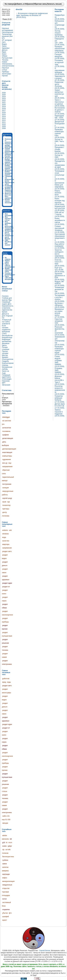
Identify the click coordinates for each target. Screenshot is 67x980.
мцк (10, 463)
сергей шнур (7, 498)
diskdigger (6, 417)
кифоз (5, 878)
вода (4, 537)
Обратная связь (40, 4)
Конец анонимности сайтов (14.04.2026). (60, 221)
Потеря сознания (6, 348)
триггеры (6, 509)
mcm (10, 843)
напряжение (7, 548)
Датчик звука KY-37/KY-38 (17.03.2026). (60, 406)
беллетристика (8, 857)
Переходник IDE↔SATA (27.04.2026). (60, 118)
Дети (9, 304)
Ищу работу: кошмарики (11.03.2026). (60, 246)
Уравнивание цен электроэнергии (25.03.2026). (60, 341)
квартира (6, 544)
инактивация (7, 452)
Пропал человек (5, 352)
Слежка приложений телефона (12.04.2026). (60, 229)
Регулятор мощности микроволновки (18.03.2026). (60, 390)
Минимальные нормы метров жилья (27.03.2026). (60, 313)
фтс (10, 913)
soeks (4, 846)
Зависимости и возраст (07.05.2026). (60, 78)
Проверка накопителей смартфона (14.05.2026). (60, 50)
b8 (11, 839)
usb (10, 530)
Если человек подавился (6, 328)
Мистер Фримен (5, 356)
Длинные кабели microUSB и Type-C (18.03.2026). (60, 380)
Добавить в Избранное (24, 4)
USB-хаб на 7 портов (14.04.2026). (60, 214)
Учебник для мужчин (7, 299)
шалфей (6, 917)
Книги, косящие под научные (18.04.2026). (60, 202)
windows (5, 534)
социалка (6, 910)
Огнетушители (8, 359)
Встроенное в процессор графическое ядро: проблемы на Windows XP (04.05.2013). (32, 15)
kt (7, 843)
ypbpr (10, 846)
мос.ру (5, 463)
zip (3, 850)
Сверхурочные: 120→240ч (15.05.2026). (60, 42)
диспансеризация (9, 449)
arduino (5, 530)
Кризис (5, 312)
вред (4, 682)
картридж (6, 874)
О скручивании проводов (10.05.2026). (60, 71)
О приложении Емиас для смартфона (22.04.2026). (60, 185)
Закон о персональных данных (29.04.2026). (60, 103)
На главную (9, 4)
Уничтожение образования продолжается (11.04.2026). (60, 238)
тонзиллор (6, 505)
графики (5, 435)
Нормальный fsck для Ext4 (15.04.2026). (60, 209)
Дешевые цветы (6, 344)
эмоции (5, 823)
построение (7, 484)
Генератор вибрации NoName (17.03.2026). (60, 399)
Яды (10, 300)
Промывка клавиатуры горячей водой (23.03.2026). (60, 351)
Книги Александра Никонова (7, 379)
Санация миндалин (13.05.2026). (60, 57)
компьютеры (7, 456)
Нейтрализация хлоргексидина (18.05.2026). (60, 25)
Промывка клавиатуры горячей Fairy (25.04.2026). (60, 134)
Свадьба (5, 361)
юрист (5, 920)
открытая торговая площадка (6, 892)
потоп (4, 899)
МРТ (4, 383)
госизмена (6, 431)
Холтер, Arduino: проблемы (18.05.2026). (60, 34)
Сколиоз (5, 296)
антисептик (7, 428)
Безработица (7, 338)
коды (9, 682)
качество (6, 541)
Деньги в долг (5, 315)
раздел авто (7, 551)
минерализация (8, 881)
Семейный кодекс (6, 303)
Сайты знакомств (6, 323)
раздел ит (6, 587)
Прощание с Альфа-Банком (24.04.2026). (60, 150)
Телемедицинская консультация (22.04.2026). (60, 175)
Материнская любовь (7, 368)
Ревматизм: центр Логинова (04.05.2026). (60, 85)
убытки (5, 913)
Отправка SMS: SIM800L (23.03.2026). (60, 371)
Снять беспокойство (7, 335)
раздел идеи (7, 583)
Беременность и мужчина (8, 307)
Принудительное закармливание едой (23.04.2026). (60, 165)
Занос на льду (5, 372)
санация (5, 488)
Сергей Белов (45, 951)
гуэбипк (5, 860)
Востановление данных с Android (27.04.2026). (60, 111)
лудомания (7, 459)
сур (8, 502)
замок (4, 864)
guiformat (6, 679)
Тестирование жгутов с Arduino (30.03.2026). (60, 298)
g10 (4, 843)
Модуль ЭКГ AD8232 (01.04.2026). (60, 284)
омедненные (7, 885)
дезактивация (8, 438)
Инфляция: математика (7, 340)
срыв (4, 502)
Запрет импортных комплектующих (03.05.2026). (60, 94)
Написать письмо (54, 4)
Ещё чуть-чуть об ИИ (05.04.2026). (60, 270)
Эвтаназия (6, 385)
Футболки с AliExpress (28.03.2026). (60, 305)
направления (7, 467)
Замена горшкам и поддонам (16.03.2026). (60, 413)
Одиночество (7, 310)
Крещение (6, 332)
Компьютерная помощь (8, 364)
